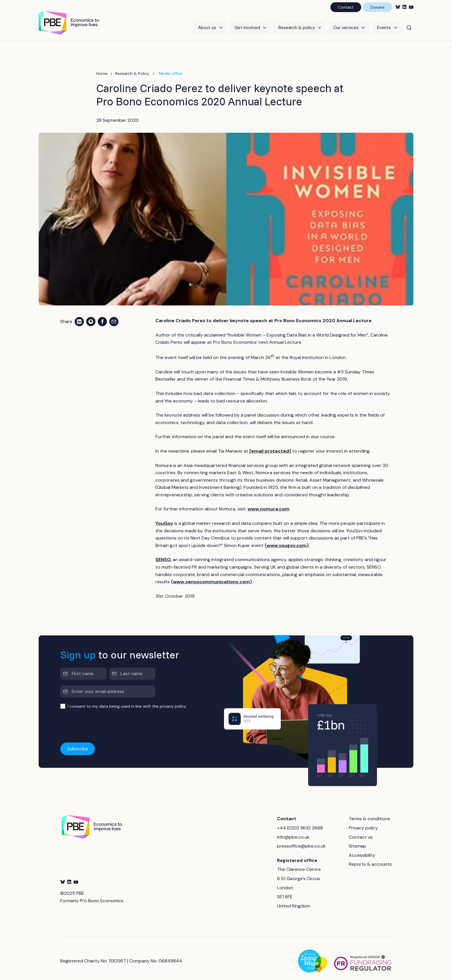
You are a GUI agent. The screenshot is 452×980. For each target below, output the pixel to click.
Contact (346, 7)
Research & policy (297, 25)
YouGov (164, 518)
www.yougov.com (287, 541)
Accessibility (362, 850)
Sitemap (357, 841)
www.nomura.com (269, 504)
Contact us (361, 832)
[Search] (409, 25)
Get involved (247, 25)
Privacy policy (363, 823)
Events (384, 25)
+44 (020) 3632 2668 (300, 823)
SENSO (163, 555)
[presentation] (104, 721)
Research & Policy (132, 69)
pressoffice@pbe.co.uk (301, 841)
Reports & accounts (370, 859)
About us (207, 25)
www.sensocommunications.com (211, 577)
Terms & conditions (369, 814)
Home (102, 69)
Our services (346, 25)
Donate (377, 7)
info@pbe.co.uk (293, 832)
